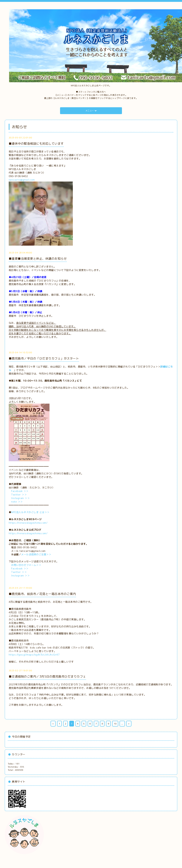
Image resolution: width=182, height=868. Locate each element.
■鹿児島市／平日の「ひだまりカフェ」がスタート (44, 358)
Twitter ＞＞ (19, 495)
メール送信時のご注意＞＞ (36, 554)
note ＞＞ (17, 502)
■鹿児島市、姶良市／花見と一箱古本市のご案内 (42, 594)
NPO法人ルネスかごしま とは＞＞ (30, 512)
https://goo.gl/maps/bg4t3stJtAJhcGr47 (34, 655)
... (122, 724)
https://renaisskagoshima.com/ (28, 523)
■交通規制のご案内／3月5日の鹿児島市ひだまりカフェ (47, 676)
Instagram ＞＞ (20, 498)
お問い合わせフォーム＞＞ (26, 565)
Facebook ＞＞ (20, 491)
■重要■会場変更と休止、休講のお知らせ (38, 259)
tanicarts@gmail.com (22, 180)
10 (115, 724)
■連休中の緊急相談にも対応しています (36, 144)
